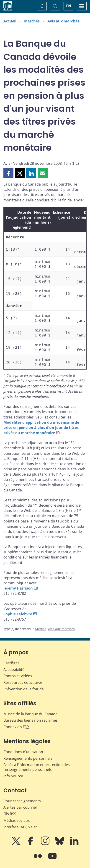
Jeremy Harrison (18, 588)
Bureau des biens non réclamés (31, 720)
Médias (41, 629)
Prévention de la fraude (24, 689)
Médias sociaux (17, 820)
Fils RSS (10, 814)
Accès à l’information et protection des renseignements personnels (37, 767)
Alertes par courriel (20, 807)
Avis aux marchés (63, 21)
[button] (8, 173)
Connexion (16, 727)
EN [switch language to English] (69, 6)
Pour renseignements (22, 801)
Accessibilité (14, 670)
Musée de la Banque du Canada (30, 714)
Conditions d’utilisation (23, 752)
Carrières (11, 663)
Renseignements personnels (28, 758)
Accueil (10, 21)
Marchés (32, 21)
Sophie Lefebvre (18, 614)
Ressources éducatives (23, 682)
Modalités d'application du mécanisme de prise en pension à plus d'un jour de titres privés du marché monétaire (41, 428)
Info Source (13, 776)
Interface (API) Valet (20, 827)
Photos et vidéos (18, 676)
